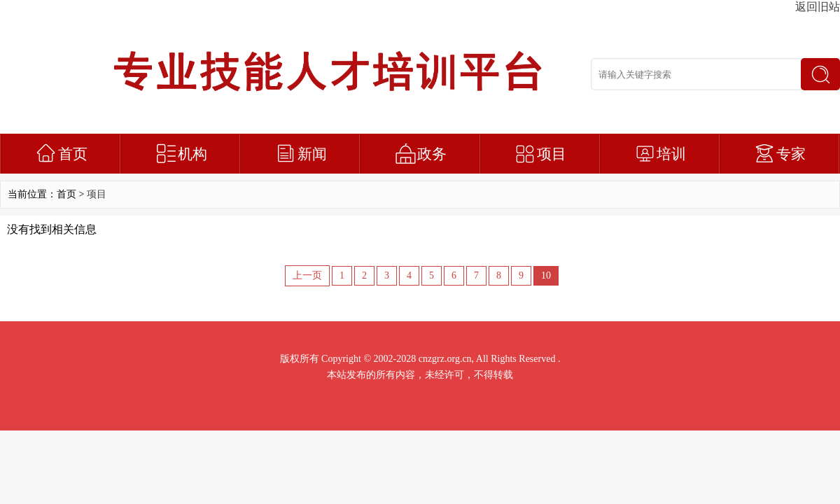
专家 (791, 154)
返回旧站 (818, 7)
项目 (552, 154)
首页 (73, 154)
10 (546, 275)
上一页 (307, 275)
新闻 (312, 154)
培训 (671, 154)
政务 (432, 154)
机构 (192, 154)
